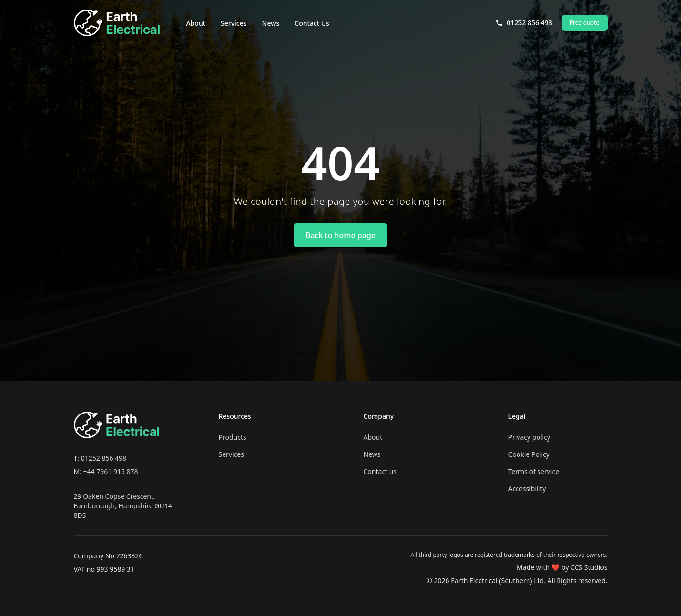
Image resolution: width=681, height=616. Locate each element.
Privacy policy (530, 437)
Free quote (585, 23)
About (196, 23)
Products (233, 437)
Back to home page (340, 235)
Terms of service (534, 471)
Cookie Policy (529, 454)
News (271, 23)
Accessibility (527, 489)
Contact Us (312, 23)
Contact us (380, 471)
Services (234, 23)
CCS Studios (589, 567)
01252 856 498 (523, 23)
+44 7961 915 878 (111, 471)
